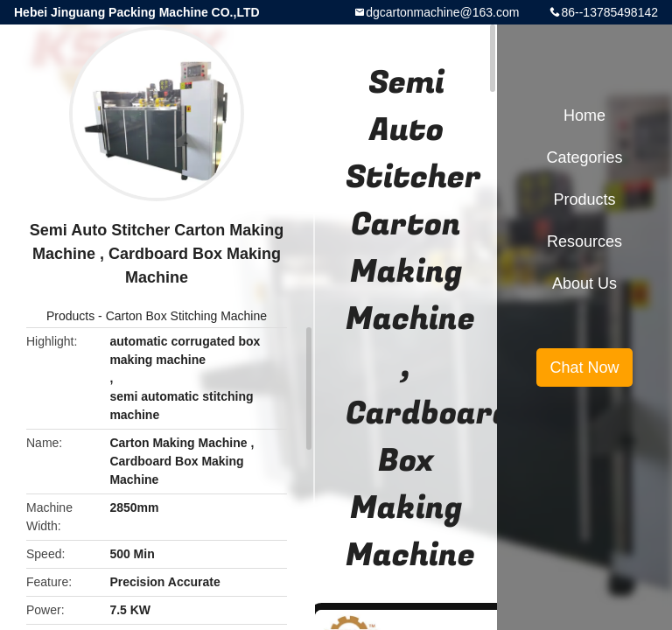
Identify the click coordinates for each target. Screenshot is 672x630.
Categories (584, 157)
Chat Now (584, 367)
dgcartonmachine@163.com (442, 12)
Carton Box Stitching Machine (186, 316)
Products (70, 316)
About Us (584, 283)
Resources (584, 241)
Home (584, 115)
